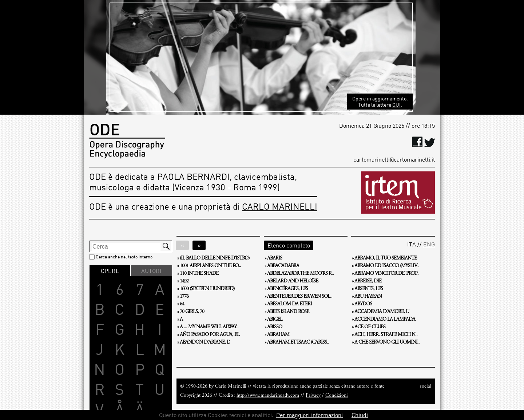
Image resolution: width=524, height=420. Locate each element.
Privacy (313, 396)
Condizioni (337, 396)
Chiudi (360, 415)
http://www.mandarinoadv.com (268, 396)
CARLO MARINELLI (280, 206)
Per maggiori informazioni (309, 415)
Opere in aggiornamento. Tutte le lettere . (380, 102)
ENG (429, 244)
